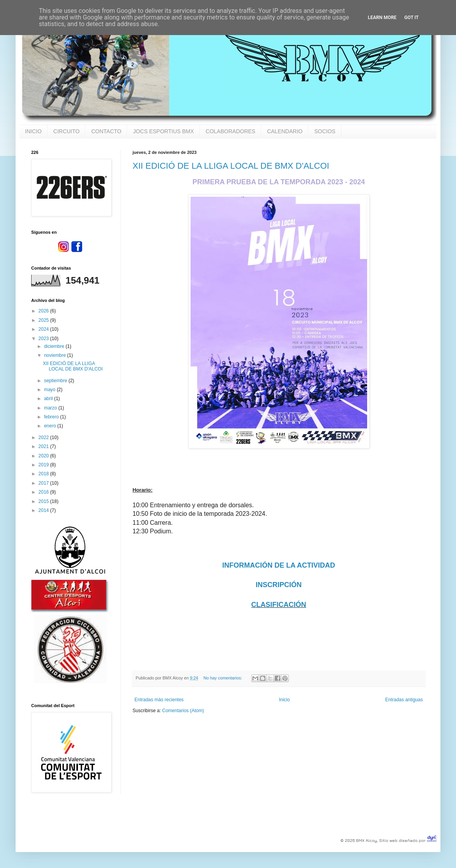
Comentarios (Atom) (183, 711)
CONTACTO (106, 131)
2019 (44, 465)
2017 (44, 483)
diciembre (55, 346)
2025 (44, 320)
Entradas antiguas (404, 700)
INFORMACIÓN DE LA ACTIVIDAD (279, 565)
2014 (44, 510)
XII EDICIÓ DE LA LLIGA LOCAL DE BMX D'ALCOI (231, 166)
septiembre (56, 381)
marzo (51, 408)
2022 (44, 438)
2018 (44, 474)
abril (49, 399)
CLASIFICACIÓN (279, 605)
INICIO (33, 131)
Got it (411, 18)
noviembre (56, 355)
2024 (44, 329)
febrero (52, 417)
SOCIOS (325, 131)
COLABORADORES (231, 131)
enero (51, 426)
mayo (50, 390)
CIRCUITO (66, 131)
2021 (44, 446)
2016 (44, 492)
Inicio (285, 700)
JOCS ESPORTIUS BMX (163, 131)
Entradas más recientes (159, 700)
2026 (44, 311)
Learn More (382, 18)
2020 (44, 456)
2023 (44, 339)
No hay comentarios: (223, 678)
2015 (44, 501)
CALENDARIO (285, 131)
